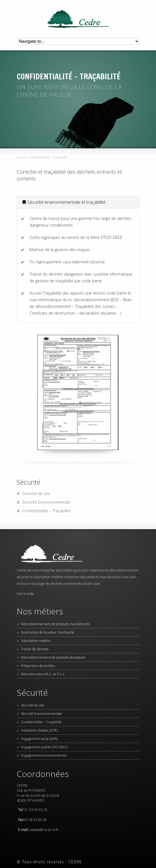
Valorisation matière (36, 641)
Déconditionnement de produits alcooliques (53, 657)
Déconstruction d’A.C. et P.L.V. (43, 674)
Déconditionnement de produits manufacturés (55, 624)
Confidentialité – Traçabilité (47, 511)
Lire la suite (25, 594)
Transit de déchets (35, 649)
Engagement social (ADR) (39, 739)
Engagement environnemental (44, 755)
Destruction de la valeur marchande (48, 632)
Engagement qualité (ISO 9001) (44, 747)
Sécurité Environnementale (46, 502)
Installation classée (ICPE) (39, 730)
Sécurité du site (36, 493)
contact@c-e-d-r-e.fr (44, 830)
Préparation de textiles (38, 666)
